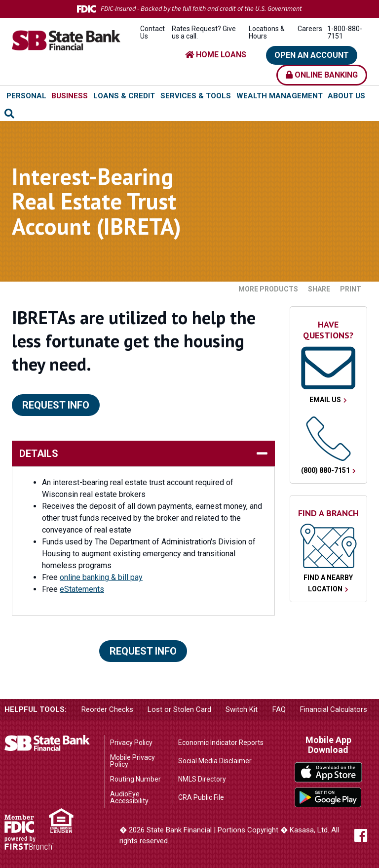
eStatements (82, 589)
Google (328, 798)
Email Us (325, 400)
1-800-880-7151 (345, 32)
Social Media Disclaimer (215, 761)
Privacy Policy (131, 743)
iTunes (328, 772)
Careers (310, 29)
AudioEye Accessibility (129, 797)
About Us (346, 96)
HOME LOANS (216, 55)
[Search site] (9, 114)
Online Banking (322, 75)
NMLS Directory (202, 779)
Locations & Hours (267, 32)
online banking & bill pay (101, 577)
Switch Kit (242, 709)
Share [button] (319, 289)
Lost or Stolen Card (179, 709)
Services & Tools (196, 96)
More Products (268, 289)
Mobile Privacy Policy (133, 761)
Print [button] (351, 289)
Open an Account (312, 55)
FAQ (279, 709)
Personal (26, 96)
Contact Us (152, 32)
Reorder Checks (107, 709)
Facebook (361, 835)
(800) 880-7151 (325, 470)
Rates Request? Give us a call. (204, 32)
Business (70, 96)
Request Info (56, 405)
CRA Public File (201, 797)
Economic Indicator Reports (221, 743)
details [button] (39, 454)
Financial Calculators (334, 709)
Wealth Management (280, 96)
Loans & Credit (124, 96)
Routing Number (135, 779)
